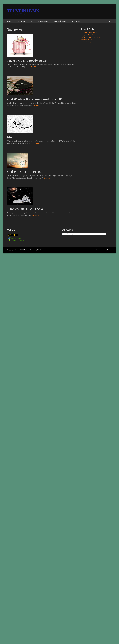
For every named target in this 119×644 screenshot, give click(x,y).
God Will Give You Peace (24, 172)
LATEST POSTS (21, 21)
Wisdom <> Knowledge (89, 32)
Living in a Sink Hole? (88, 35)
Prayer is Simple (87, 42)
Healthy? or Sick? (87, 39)
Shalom (13, 137)
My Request (76, 21)
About (32, 21)
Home (9, 21)
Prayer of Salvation (61, 21)
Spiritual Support (44, 21)
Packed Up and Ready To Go (27, 60)
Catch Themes (107, 250)
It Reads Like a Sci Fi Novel (26, 209)
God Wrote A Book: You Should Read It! (35, 99)
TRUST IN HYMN (23, 11)
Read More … (36, 67)
